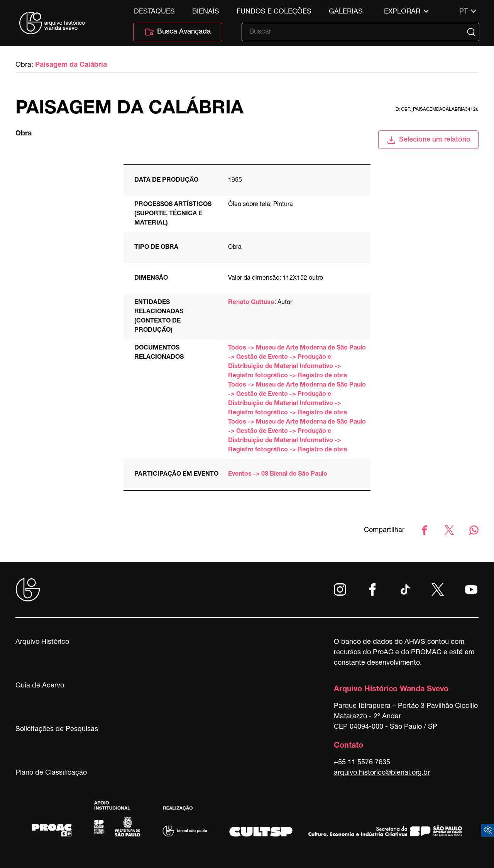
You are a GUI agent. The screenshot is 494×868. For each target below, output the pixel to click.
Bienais (206, 12)
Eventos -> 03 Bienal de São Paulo (278, 475)
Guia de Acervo (40, 686)
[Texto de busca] (355, 32)
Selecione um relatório (429, 140)
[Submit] (472, 32)
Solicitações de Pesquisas (57, 730)
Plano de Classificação (51, 773)
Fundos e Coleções (274, 12)
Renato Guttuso (251, 303)
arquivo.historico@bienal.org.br (382, 773)
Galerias (346, 12)
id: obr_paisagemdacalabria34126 (436, 110)
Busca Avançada (178, 32)
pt (464, 12)
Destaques (154, 12)
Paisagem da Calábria (71, 65)
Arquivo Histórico (42, 642)
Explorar (402, 12)
